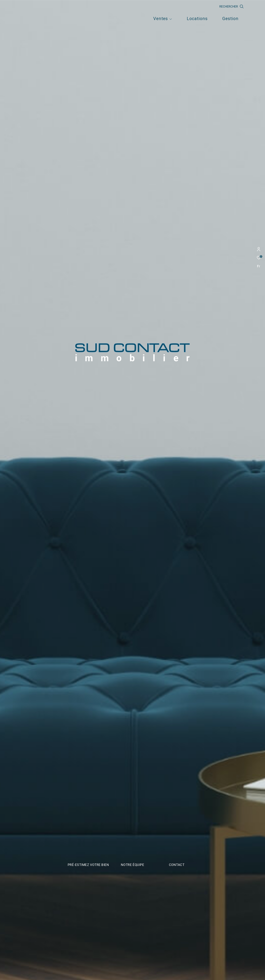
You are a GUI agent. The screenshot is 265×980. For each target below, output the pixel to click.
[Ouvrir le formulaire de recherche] (249, 6)
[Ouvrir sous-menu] (171, 19)
